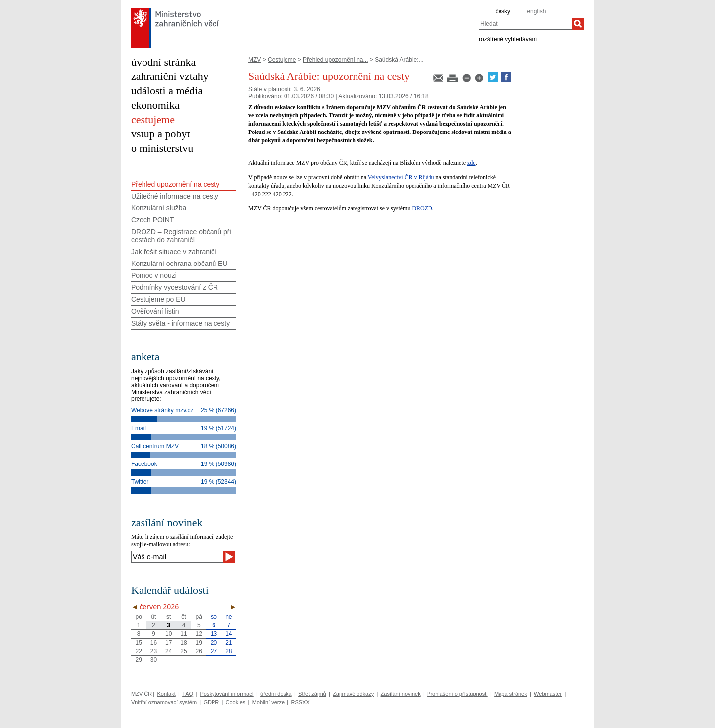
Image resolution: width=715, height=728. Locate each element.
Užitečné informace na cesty (175, 196)
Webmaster (548, 694)
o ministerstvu (162, 148)
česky (503, 11)
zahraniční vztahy (170, 76)
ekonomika (155, 105)
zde (471, 163)
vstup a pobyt (161, 134)
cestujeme (153, 119)
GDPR (211, 702)
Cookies (236, 702)
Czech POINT (152, 220)
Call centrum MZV (155, 446)
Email (139, 428)
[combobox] (525, 24)
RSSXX (300, 702)
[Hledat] (578, 24)
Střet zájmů (312, 694)
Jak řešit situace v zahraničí (174, 252)
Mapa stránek (511, 694)
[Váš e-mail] (177, 557)
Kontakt (166, 694)
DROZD (422, 208)
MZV (254, 60)
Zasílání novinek (401, 694)
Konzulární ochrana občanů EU (179, 264)
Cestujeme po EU (158, 299)
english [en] (536, 11)
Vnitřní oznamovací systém (164, 702)
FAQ (188, 694)
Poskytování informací (227, 694)
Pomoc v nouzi (154, 275)
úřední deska (276, 694)
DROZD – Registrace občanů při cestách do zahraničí (181, 236)
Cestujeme (282, 60)
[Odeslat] (229, 557)
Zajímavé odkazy (353, 694)
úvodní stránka (163, 62)
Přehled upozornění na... (335, 60)
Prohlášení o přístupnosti (457, 694)
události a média (167, 91)
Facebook (144, 464)
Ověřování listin (155, 311)
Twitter (140, 482)
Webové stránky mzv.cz (162, 410)
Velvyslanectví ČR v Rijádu (401, 177)
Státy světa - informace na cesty (180, 323)
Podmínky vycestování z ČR (175, 287)
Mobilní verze (268, 702)
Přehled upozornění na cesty (175, 184)
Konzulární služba (159, 208)
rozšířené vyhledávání (508, 39)
